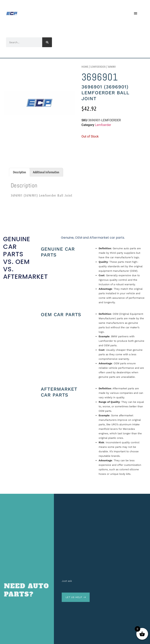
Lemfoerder (98, 67)
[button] (135, 13)
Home (85, 67)
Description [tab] (19, 172)
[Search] (47, 42)
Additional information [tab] (46, 172)
